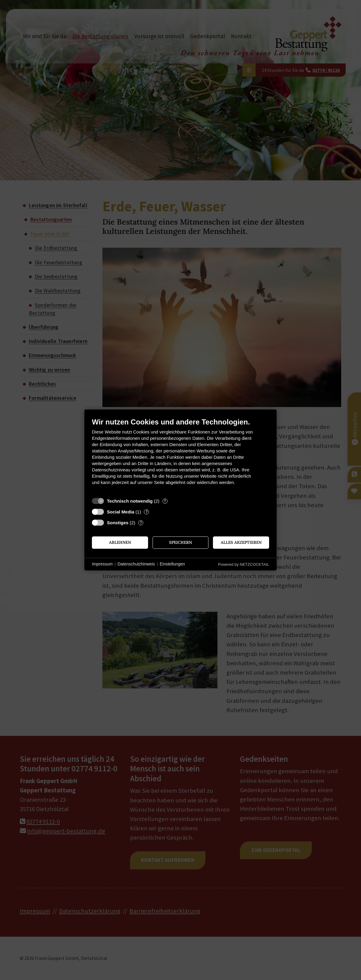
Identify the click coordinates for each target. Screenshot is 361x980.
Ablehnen (120, 542)
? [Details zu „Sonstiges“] (141, 523)
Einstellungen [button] (172, 564)
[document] (180, 456)
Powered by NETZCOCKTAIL (244, 564)
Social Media (121, 512)
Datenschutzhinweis (136, 564)
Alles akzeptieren (241, 542)
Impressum (102, 564)
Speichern (180, 542)
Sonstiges (118, 523)
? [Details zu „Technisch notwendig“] (165, 501)
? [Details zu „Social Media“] (147, 512)
